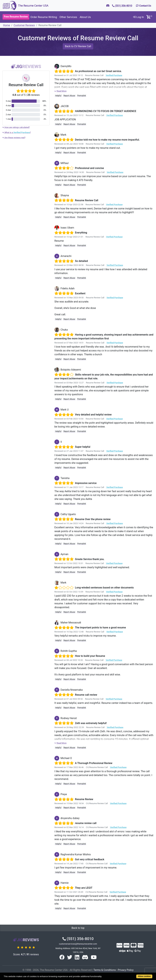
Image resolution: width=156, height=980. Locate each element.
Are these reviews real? (14, 138)
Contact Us (143, 6)
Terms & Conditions (105, 970)
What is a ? (17, 132)
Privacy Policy (126, 970)
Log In (138, 17)
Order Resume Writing (44, 17)
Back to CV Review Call (78, 46)
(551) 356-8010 (78, 939)
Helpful (58, 96)
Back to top (78, 928)
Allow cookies (144, 976)
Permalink (82, 96)
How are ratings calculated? (16, 127)
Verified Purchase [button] (114, 75)
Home (6, 25)
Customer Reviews (24, 25)
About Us (85, 17)
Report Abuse (69, 96)
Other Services (68, 17)
